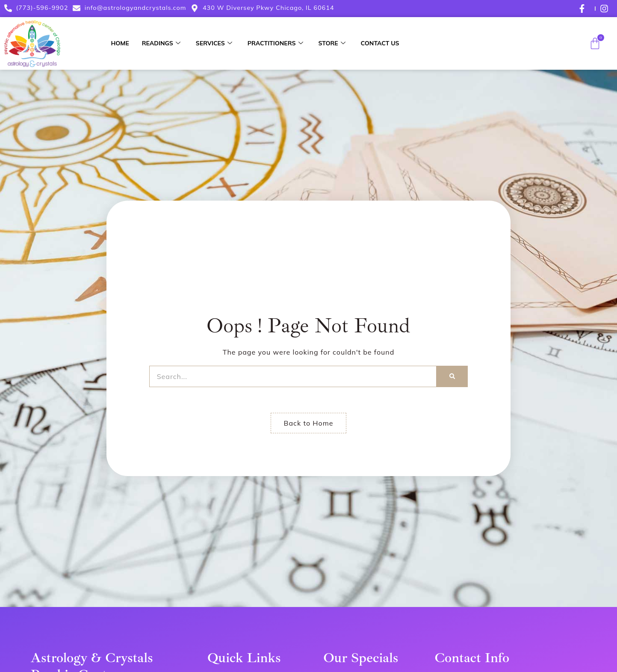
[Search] (452, 376)
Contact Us (380, 43)
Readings (161, 43)
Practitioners (275, 43)
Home (120, 43)
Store (332, 43)
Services (214, 43)
